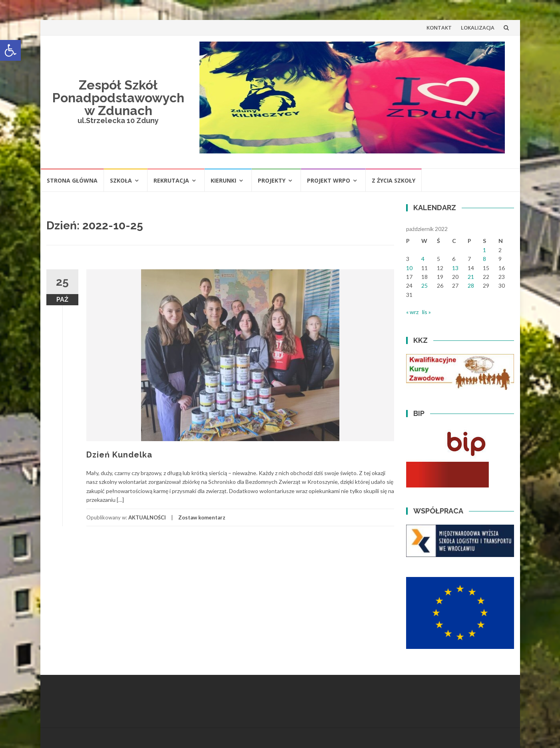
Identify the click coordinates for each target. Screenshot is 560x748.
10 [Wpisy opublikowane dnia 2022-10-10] (409, 268)
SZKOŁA (121, 180)
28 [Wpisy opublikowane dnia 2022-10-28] (471, 285)
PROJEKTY (272, 180)
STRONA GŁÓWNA (72, 180)
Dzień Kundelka (119, 455)
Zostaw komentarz (202, 517)
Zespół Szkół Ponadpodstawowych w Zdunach (118, 98)
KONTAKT (439, 28)
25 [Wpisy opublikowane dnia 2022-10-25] (424, 285)
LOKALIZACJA (478, 28)
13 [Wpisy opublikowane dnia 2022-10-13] (455, 268)
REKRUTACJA (171, 180)
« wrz (412, 312)
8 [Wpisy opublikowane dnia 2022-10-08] (484, 259)
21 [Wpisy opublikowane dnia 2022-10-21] (471, 277)
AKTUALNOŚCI (147, 517)
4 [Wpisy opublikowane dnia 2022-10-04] (423, 259)
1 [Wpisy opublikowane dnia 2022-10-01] (484, 250)
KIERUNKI (223, 180)
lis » (426, 312)
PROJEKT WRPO (329, 180)
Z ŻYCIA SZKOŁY (394, 180)
